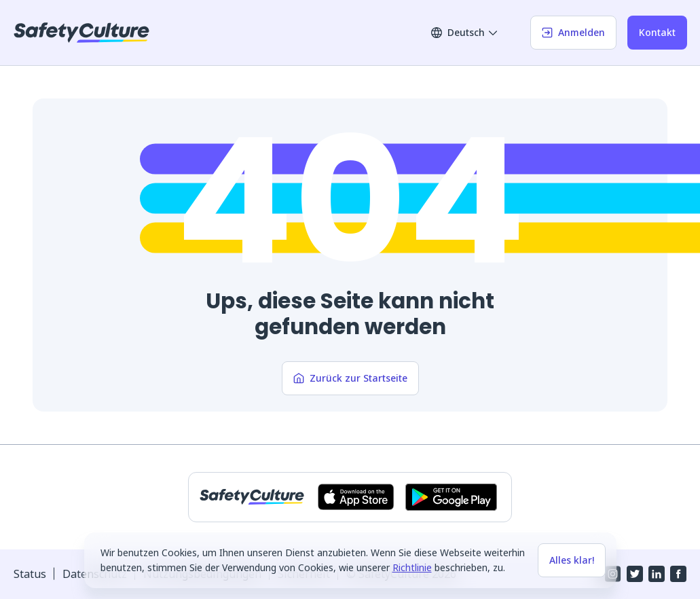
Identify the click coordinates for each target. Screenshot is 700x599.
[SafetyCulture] (81, 33)
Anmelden (573, 32)
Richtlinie (412, 567)
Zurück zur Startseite (350, 378)
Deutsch (465, 32)
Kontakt (657, 32)
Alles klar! (572, 560)
